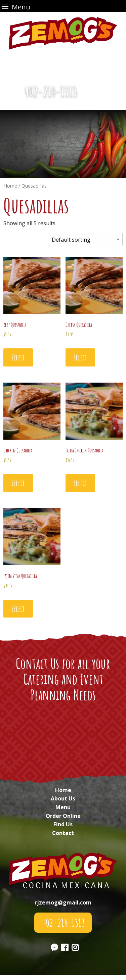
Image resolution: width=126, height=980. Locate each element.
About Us (63, 798)
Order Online (63, 816)
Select (18, 357)
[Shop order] (86, 239)
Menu (63, 807)
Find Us (63, 824)
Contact (63, 833)
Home (63, 790)
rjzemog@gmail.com (63, 902)
